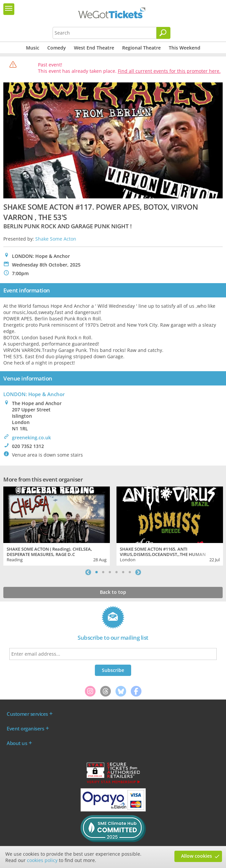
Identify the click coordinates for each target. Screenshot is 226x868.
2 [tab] (103, 572)
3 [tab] (110, 572)
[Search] (163, 33)
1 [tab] (97, 572)
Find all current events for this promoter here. (169, 71)
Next (138, 572)
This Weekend (185, 48)
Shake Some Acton (56, 239)
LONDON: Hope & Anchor (34, 394)
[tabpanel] (57, 525)
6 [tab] (130, 572)
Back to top (113, 592)
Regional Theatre (141, 48)
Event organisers (25, 728)
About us (17, 743)
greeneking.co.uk (31, 437)
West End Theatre (94, 48)
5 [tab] (123, 572)
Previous (88, 572)
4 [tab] (116, 572)
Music (33, 48)
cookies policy (42, 860)
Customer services (27, 714)
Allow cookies (197, 856)
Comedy (57, 48)
